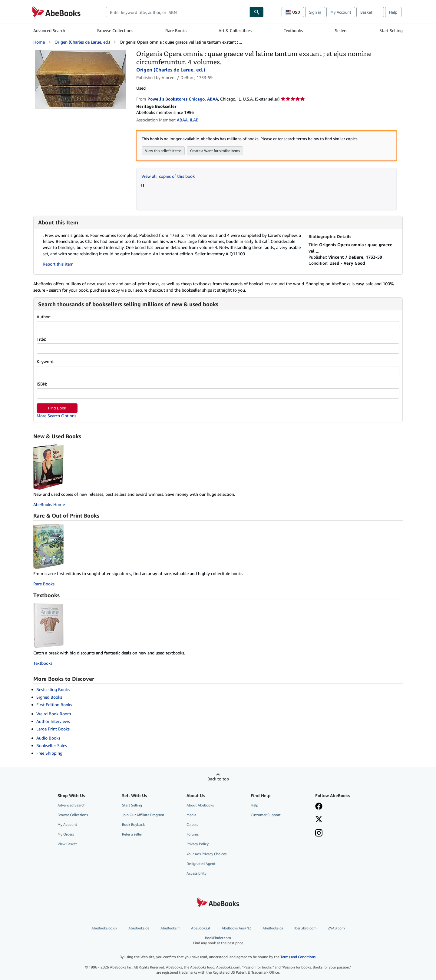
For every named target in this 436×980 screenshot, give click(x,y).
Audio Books (48, 738)
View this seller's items (163, 151)
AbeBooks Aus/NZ (236, 928)
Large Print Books (53, 729)
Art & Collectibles (235, 30)
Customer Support (266, 815)
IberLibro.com (306, 928)
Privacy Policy (198, 844)
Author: (44, 317)
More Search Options (56, 416)
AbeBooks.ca (273, 928)
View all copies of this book (168, 176)
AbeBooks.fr (170, 928)
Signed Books (49, 697)
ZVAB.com (336, 928)
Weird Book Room (54, 714)
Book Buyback (133, 824)
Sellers (341, 30)
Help (393, 12)
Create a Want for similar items (215, 151)
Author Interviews (53, 721)
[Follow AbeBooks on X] (319, 820)
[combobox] (178, 12)
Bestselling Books (53, 689)
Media (191, 815)
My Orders (66, 834)
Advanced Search (49, 30)
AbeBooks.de (139, 928)
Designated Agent (201, 864)
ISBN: (42, 384)
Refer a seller (132, 834)
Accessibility (197, 873)
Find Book (57, 408)
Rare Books (176, 30)
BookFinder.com (218, 940)
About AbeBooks (200, 805)
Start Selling (391, 30)
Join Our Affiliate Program (143, 815)
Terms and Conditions (298, 957)
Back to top (218, 779)
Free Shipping (49, 753)
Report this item (58, 264)
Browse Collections (115, 30)
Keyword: (45, 361)
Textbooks (293, 30)
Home (39, 42)
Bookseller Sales (52, 745)
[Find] (257, 12)
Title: (41, 339)
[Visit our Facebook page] (319, 807)
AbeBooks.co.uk (104, 928)
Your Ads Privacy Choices (206, 854)
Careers (192, 824)
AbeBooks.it (201, 928)
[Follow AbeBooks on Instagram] (319, 833)
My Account (341, 12)
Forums (193, 834)
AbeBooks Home (49, 504)
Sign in (315, 12)
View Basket (67, 844)
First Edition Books (54, 705)
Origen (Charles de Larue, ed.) (82, 42)
